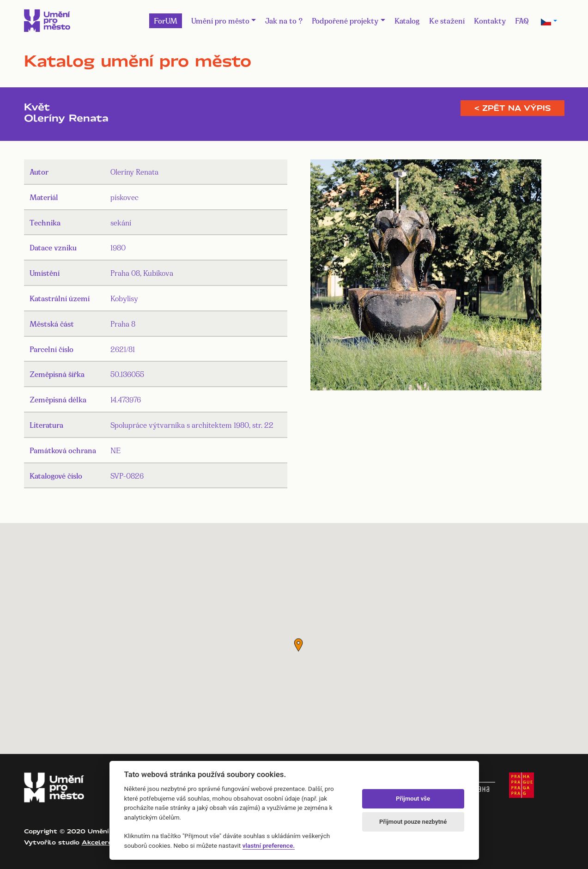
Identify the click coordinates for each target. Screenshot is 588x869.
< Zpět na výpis (512, 108)
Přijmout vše (413, 799)
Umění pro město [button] (220, 20)
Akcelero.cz (101, 842)
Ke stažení (447, 20)
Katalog (407, 20)
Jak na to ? (284, 20)
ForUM (166, 20)
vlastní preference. (269, 845)
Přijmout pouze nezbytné (413, 822)
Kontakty (490, 20)
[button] (298, 645)
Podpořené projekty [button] (345, 20)
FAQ (522, 20)
